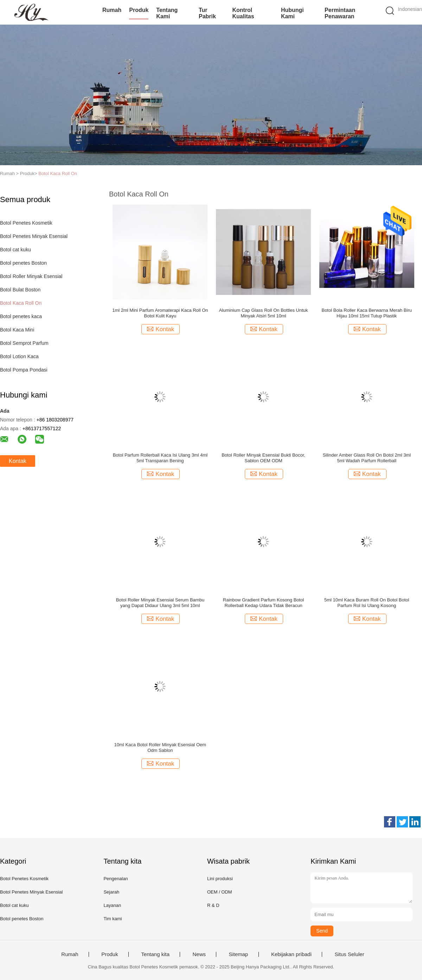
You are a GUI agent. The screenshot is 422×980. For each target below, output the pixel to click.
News (199, 954)
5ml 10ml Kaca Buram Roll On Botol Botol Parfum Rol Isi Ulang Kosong (367, 603)
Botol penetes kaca (21, 316)
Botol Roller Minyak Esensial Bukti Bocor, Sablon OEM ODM (263, 458)
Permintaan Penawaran (340, 13)
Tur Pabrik (207, 13)
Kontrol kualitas (243, 13)
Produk (139, 10)
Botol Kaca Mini (17, 330)
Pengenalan (116, 879)
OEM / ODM (220, 892)
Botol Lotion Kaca (19, 356)
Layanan (112, 905)
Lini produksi (220, 879)
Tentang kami (167, 13)
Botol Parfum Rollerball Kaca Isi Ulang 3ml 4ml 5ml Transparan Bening (160, 458)
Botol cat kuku (15, 250)
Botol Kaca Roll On (58, 173)
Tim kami (113, 919)
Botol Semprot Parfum (24, 343)
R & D (213, 905)
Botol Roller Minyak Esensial (31, 276)
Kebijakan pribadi (291, 954)
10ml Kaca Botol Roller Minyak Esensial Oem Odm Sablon (160, 747)
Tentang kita (155, 954)
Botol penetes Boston (23, 263)
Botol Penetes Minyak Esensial (34, 236)
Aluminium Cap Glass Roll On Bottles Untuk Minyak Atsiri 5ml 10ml (264, 313)
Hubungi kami (292, 13)
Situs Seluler (349, 954)
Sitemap (238, 954)
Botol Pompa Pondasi (24, 370)
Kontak (18, 461)
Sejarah (111, 892)
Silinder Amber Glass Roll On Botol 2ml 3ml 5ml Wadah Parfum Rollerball (367, 458)
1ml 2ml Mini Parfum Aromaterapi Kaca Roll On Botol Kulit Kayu (160, 313)
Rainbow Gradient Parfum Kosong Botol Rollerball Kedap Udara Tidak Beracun (264, 603)
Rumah (112, 10)
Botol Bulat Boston (20, 290)
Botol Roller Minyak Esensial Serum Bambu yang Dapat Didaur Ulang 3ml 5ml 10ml (160, 603)
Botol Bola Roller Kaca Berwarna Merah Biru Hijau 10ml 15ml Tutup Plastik (367, 313)
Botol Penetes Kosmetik (26, 223)
